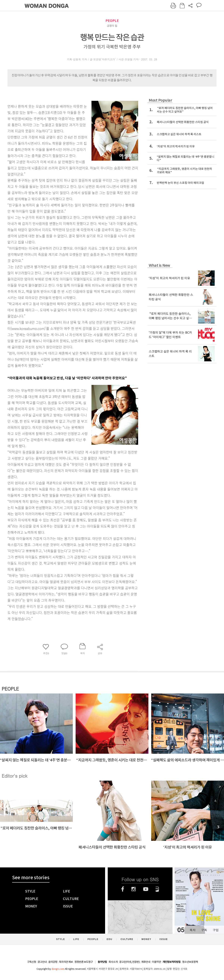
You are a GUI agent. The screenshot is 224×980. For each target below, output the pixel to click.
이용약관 (156, 962)
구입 (216, 930)
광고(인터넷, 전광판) (129, 962)
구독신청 (32, 962)
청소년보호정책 (190, 962)
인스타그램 (134, 889)
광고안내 (42, 962)
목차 (192, 930)
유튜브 (146, 889)
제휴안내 (146, 962)
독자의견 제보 (66, 962)
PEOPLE (112, 21)
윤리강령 (53, 962)
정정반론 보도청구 (84, 962)
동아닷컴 (102, 962)
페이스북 (123, 889)
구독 (204, 930)
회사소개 (113, 962)
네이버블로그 (157, 889)
